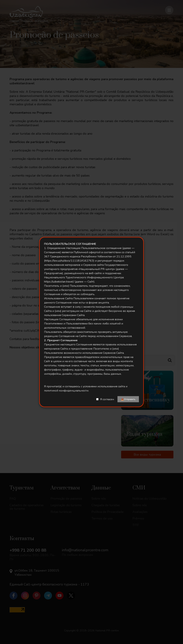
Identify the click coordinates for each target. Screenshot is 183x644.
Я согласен (107, 399)
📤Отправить (128, 399)
